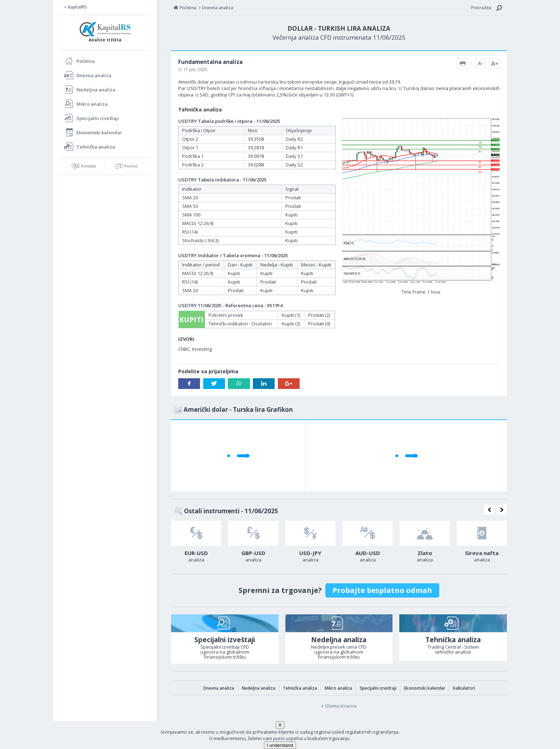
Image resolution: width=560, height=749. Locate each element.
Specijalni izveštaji (98, 118)
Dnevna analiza (94, 75)
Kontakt (89, 166)
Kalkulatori (464, 688)
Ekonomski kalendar (99, 133)
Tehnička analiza (96, 147)
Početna (86, 61)
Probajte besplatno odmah (382, 590)
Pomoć (131, 166)
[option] (196, 544)
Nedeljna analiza (96, 90)
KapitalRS (77, 7)
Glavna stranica (341, 706)
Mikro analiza (92, 104)
